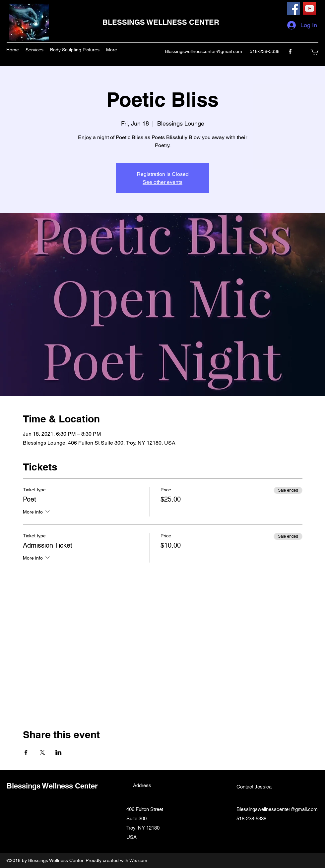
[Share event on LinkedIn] (59, 752)
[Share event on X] (42, 752)
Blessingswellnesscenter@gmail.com (203, 51)
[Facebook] (293, 8)
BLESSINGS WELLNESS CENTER (161, 22)
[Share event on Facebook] (26, 752)
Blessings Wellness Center (52, 786)
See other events (162, 182)
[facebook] (290, 51)
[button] (314, 51)
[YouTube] (310, 8)
